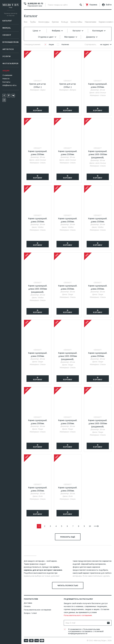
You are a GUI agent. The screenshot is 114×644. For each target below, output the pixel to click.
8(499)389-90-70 (35, 4)
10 (90, 526)
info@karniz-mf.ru (9, 85)
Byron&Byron (11, 42)
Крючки (55, 22)
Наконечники (90, 22)
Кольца (65, 22)
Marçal (7, 28)
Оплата (27, 606)
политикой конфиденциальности (86, 632)
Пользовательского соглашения (78, 615)
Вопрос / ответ (30, 613)
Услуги (7, 56)
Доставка (28, 603)
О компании (7, 75)
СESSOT (7, 35)
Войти (109, 5)
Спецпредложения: (32, 44)
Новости (6, 79)
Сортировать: (91, 44)
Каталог (7, 21)
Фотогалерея (10, 63)
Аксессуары (44, 22)
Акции (6, 71)
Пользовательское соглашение (37, 610)
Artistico (8, 49)
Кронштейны (76, 22)
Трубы (33, 22)
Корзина (93, 5)
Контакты (6, 82)
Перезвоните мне (35, 6)
